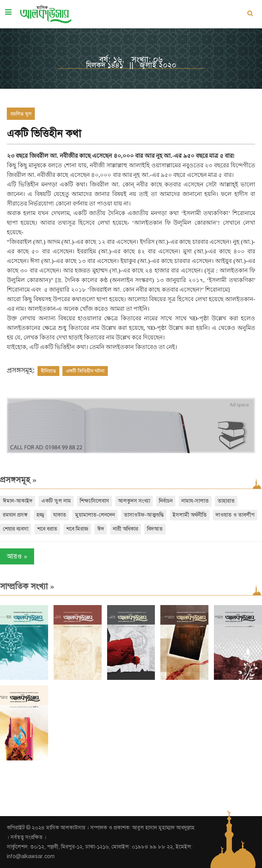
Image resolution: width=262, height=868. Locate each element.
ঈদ (101, 529)
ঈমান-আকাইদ (18, 501)
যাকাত (60, 515)
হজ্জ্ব (40, 515)
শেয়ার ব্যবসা (16, 529)
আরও (17, 556)
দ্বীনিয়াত (48, 371)
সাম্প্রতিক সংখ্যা (27, 586)
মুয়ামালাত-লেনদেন (95, 515)
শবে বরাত (47, 529)
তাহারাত (226, 501)
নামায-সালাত (195, 501)
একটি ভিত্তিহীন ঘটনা (85, 371)
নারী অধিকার (126, 529)
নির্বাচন (166, 501)
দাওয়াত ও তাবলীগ (235, 515)
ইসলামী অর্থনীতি (190, 515)
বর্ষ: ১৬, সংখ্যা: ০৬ (131, 59)
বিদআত (155, 529)
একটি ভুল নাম (56, 501)
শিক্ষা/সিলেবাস (94, 501)
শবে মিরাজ (77, 529)
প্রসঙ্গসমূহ (18, 480)
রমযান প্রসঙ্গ (15, 515)
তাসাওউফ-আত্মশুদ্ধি (144, 515)
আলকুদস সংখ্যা (134, 501)
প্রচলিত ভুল (21, 114)
